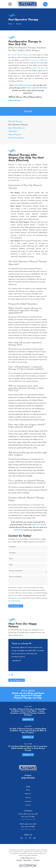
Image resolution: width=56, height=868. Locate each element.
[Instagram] (30, 838)
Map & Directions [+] (28, 819)
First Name (12, 547)
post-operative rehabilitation (38, 60)
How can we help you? (15, 577)
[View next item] (12, 675)
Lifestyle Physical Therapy (20, 55)
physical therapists (38, 68)
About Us (28, 794)
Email (11, 565)
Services (28, 798)
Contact (28, 805)
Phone (11, 559)
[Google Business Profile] (34, 838)
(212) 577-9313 (28, 778)
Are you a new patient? (16, 571)
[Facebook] (26, 838)
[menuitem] (28, 122)
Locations (28, 801)
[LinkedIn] (22, 838)
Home (28, 790)
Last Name (12, 553)
